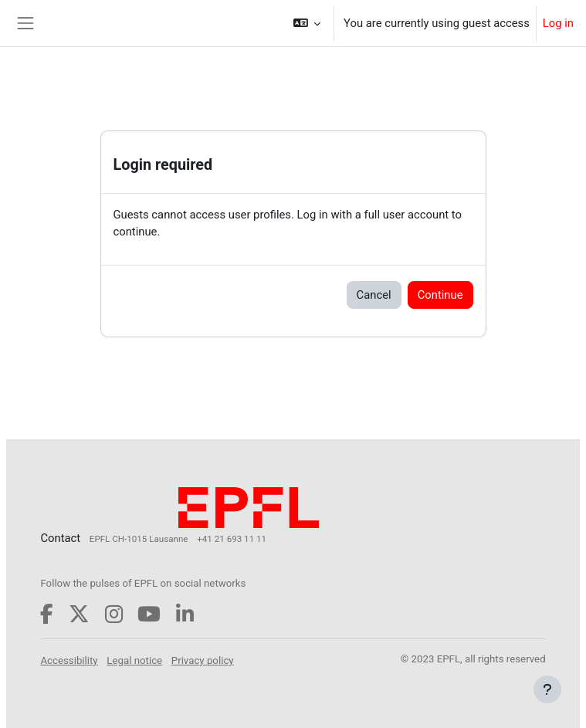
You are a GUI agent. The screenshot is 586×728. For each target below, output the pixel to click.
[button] (307, 23)
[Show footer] (547, 689)
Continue (440, 295)
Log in (558, 23)
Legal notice (134, 660)
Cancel (374, 295)
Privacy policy (203, 660)
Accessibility (69, 660)
